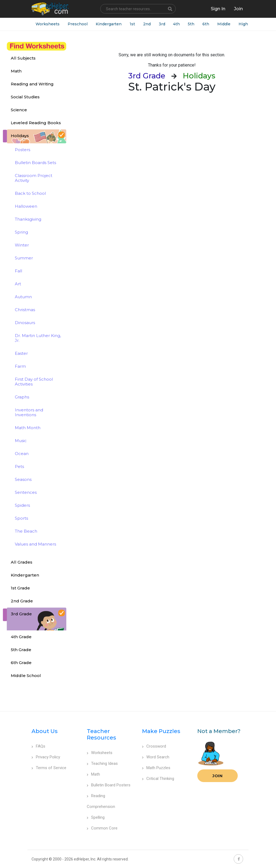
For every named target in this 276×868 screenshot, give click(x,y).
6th (206, 24)
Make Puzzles (161, 731)
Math (93, 774)
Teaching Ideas (102, 763)
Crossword (154, 746)
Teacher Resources (101, 734)
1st (132, 24)
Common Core (102, 828)
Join (218, 776)
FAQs (38, 746)
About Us (45, 731)
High (244, 24)
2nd (147, 24)
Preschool (78, 24)
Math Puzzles (156, 768)
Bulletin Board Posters (109, 785)
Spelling (96, 817)
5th (191, 24)
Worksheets (48, 24)
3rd (162, 24)
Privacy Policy (46, 757)
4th (177, 24)
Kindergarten (109, 24)
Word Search (156, 757)
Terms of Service (49, 768)
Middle (224, 24)
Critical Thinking (158, 779)
